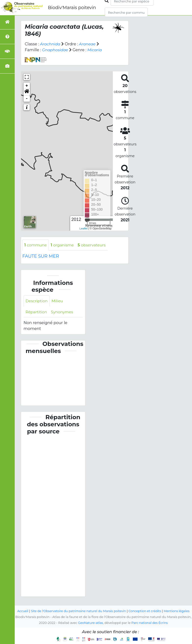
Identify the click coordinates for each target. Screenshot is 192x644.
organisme (63, 245)
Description (37, 301)
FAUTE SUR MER (41, 256)
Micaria (96, 50)
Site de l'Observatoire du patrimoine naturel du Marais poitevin (84, 605)
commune (36, 245)
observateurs (94, 245)
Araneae (88, 44)
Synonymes (63, 312)
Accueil (26, 605)
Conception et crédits (152, 605)
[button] (27, 92)
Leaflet (83, 228)
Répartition (37, 312)
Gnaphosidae (56, 50)
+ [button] (27, 86)
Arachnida (50, 44)
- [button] (27, 99)
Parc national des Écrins (150, 623)
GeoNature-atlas (90, 623)
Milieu (58, 301)
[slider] (87, 220)
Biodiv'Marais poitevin (72, 8)
